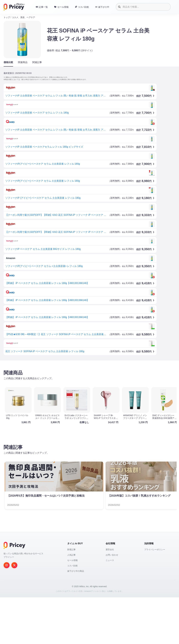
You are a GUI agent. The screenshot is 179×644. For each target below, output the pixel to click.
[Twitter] (14, 565)
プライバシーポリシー (155, 550)
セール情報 (72, 560)
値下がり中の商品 (76, 571)
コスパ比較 (72, 566)
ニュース (110, 560)
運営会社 (110, 550)
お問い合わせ (112, 555)
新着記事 (71, 550)
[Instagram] (7, 565)
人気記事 (71, 555)
